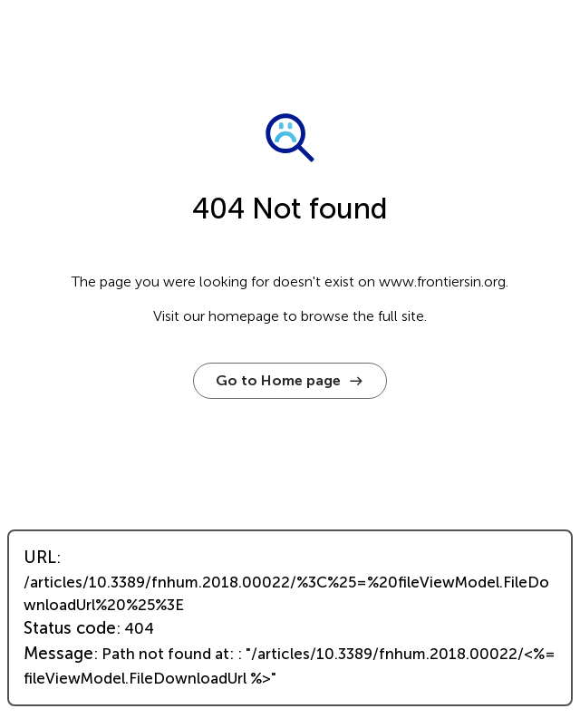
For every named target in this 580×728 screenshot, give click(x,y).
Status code (70, 628)
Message (58, 654)
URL (40, 558)
